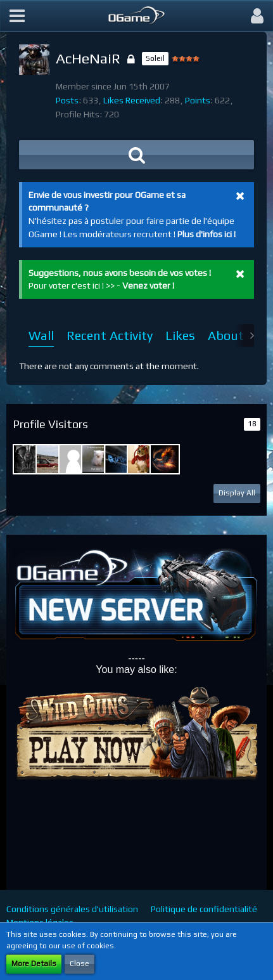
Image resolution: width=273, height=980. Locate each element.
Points (198, 100)
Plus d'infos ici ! (206, 234)
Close (79, 964)
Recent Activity (110, 335)
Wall (41, 335)
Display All (237, 493)
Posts (67, 100)
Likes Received (132, 100)
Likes (180, 335)
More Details (34, 964)
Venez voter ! (148, 285)
